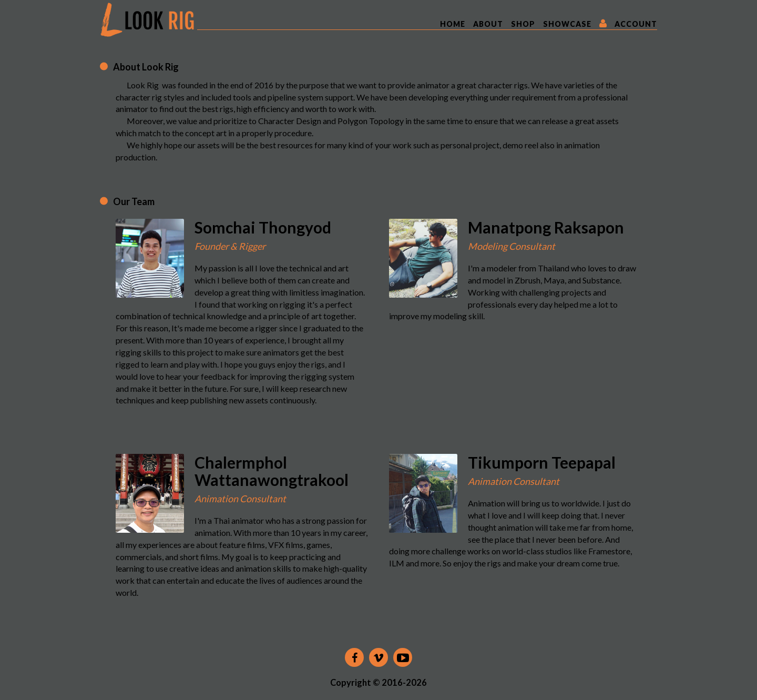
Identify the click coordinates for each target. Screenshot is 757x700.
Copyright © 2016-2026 (378, 683)
